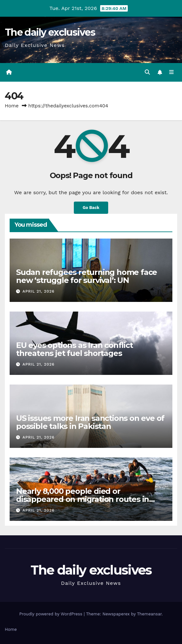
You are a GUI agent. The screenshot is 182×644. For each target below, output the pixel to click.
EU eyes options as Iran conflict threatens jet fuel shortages (74, 349)
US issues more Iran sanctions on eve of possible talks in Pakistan (90, 422)
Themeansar (149, 614)
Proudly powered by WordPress (52, 614)
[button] (147, 72)
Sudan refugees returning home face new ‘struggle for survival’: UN (87, 276)
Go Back (91, 208)
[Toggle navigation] (172, 72)
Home (12, 106)
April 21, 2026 (39, 291)
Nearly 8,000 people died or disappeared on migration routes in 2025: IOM (82, 499)
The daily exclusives (50, 32)
